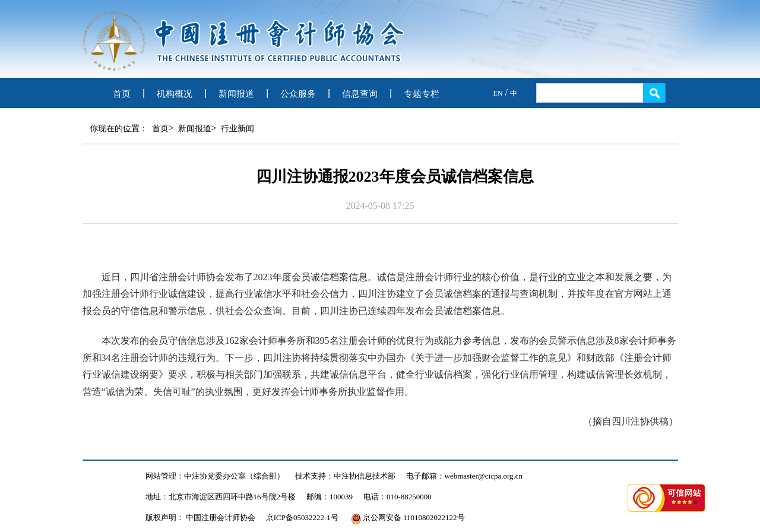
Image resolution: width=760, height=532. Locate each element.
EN (498, 93)
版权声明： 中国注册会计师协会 (200, 517)
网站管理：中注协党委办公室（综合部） (215, 476)
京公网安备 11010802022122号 (408, 517)
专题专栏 (422, 94)
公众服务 (298, 94)
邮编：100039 (330, 497)
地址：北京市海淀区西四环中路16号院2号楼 (221, 497)
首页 (122, 94)
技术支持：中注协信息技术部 (345, 476)
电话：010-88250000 (398, 497)
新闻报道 (236, 94)
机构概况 (175, 94)
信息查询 (360, 94)
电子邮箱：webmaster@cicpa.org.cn (465, 476)
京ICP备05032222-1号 (302, 517)
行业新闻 (237, 129)
